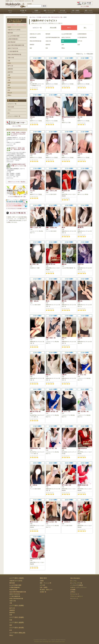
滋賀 (31, 48)
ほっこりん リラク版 (76, 583)
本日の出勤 (53, 28)
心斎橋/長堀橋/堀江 (82, 34)
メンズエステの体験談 (77, 585)
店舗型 (42, 581)
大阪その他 (48, 41)
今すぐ (9, 110)
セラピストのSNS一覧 (14, 116)
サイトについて (75, 594)
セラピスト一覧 (37, 28)
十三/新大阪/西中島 (82, 37)
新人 (85, 28)
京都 (79, 45)
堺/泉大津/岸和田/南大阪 (35, 41)
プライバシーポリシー (77, 596)
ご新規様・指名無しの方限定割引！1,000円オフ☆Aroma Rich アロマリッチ (18, 134)
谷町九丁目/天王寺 (66, 37)
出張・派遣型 (44, 587)
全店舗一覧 (43, 592)
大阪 (9, 61)
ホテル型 (42, 585)
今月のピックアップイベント (78, 587)
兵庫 (63, 45)
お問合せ (73, 592)
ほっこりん (73, 581)
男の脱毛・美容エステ (46, 590)
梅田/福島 (48, 34)
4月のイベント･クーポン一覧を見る (17, 182)
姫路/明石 (48, 45)
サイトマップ (74, 599)
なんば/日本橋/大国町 (67, 34)
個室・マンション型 (45, 583)
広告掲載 (73, 590)
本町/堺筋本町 (33, 37)
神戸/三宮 (80, 41)
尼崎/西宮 (32, 45)
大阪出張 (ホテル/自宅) (35, 34)
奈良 (47, 48)
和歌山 (63, 48)
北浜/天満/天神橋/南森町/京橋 (53, 37)
